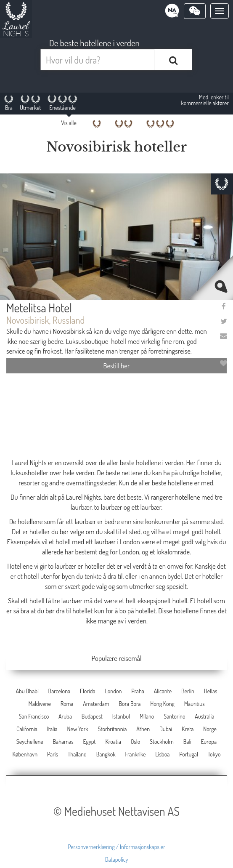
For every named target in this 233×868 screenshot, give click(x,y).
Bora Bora (130, 704)
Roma (67, 704)
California (27, 729)
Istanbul (121, 716)
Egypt (90, 742)
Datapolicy (117, 859)
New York (78, 729)
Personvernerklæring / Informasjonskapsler (116, 847)
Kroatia (113, 742)
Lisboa (162, 754)
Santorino (174, 716)
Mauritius (195, 704)
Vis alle (69, 123)
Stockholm (162, 742)
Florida (88, 691)
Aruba (65, 716)
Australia (204, 716)
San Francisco (34, 716)
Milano (147, 716)
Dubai (166, 729)
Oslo (136, 742)
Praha (138, 691)
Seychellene (30, 742)
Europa (209, 742)
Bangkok (106, 754)
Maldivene (39, 704)
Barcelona (60, 691)
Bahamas (63, 742)
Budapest (92, 716)
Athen (143, 729)
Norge (210, 729)
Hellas (211, 691)
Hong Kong (162, 704)
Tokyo (214, 754)
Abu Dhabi (27, 691)
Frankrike (136, 754)
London (113, 691)
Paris (53, 754)
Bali (187, 742)
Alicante (163, 691)
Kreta (188, 729)
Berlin (188, 691)
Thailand (77, 754)
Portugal (189, 754)
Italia (52, 729)
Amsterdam (96, 704)
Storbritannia (112, 729)
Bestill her (116, 366)
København (25, 754)
